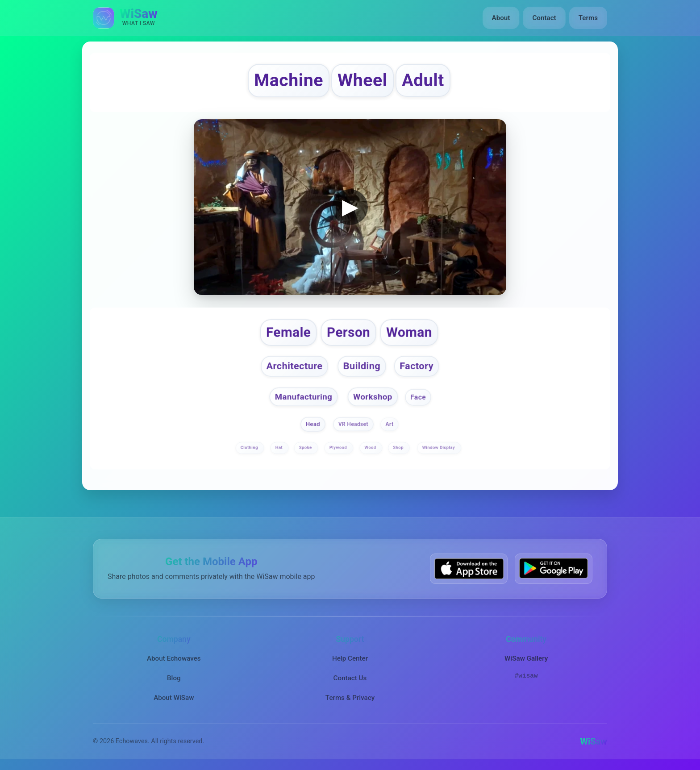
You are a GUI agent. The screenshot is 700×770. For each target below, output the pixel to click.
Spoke (306, 447)
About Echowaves (174, 658)
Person (348, 332)
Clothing (250, 447)
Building (362, 366)
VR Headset (353, 424)
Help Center (350, 658)
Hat (280, 447)
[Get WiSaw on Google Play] (554, 568)
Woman (409, 332)
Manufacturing (303, 396)
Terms (588, 18)
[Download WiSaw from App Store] (469, 568)
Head (313, 424)
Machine (289, 80)
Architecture (295, 366)
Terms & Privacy (350, 698)
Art (389, 424)
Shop (399, 447)
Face (418, 397)
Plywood (339, 447)
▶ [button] (350, 206)
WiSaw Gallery (526, 658)
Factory (417, 366)
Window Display (439, 447)
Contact (544, 18)
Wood (371, 447)
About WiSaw (174, 698)
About (501, 18)
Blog (174, 678)
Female (288, 332)
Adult (423, 80)
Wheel (362, 80)
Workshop (373, 396)
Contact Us (350, 678)
